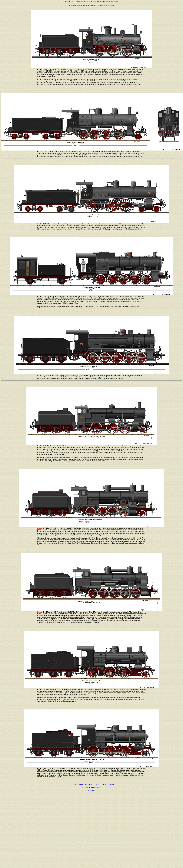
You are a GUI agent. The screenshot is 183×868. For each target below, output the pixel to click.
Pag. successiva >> (103, 2)
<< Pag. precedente (82, 2)
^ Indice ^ (92, 2)
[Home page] (91, 790)
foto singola (115, 2)
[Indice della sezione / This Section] (92, 787)
